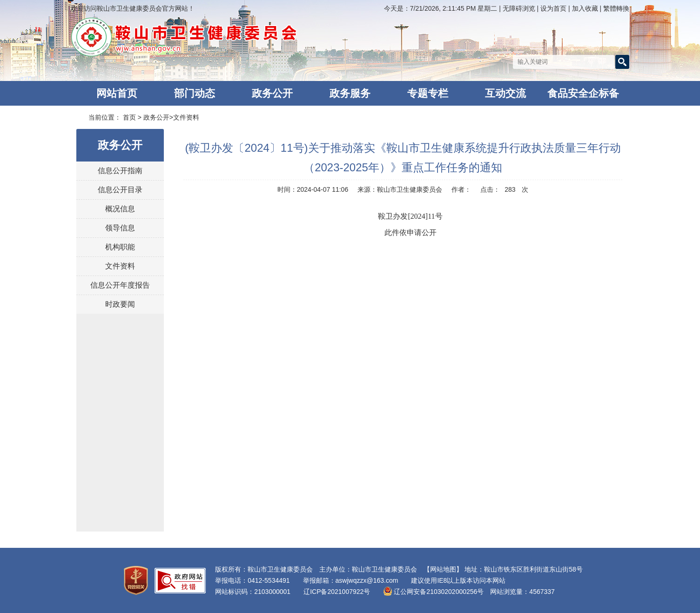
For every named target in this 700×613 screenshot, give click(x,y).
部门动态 (195, 93)
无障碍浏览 (519, 8)
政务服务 (350, 93)
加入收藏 (586, 8)
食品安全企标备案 (583, 97)
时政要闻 (120, 304)
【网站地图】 (443, 569)
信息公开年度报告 (120, 285)
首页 (129, 117)
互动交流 (505, 93)
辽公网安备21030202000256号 (433, 592)
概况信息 (120, 209)
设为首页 (554, 8)
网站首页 (117, 93)
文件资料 (186, 117)
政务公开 (272, 93)
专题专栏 (428, 93)
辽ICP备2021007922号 (337, 592)
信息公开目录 (120, 190)
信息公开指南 (120, 171)
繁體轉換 (616, 8)
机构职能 (120, 247)
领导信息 (120, 228)
